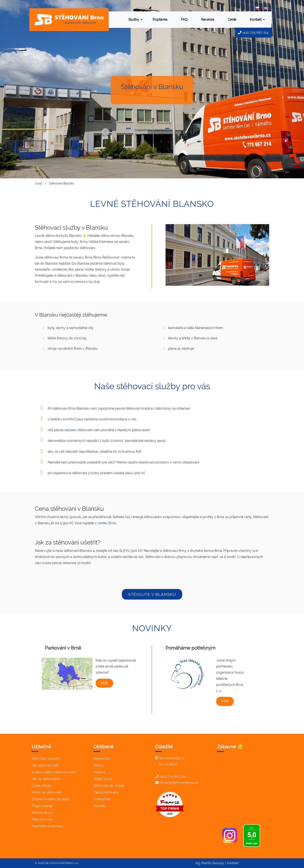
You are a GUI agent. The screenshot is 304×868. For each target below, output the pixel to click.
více (104, 683)
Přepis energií (42, 806)
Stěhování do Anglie (109, 786)
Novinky (100, 806)
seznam (71, 430)
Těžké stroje (103, 779)
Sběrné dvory (42, 813)
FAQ (184, 20)
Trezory (99, 772)
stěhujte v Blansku (152, 594)
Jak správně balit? (46, 765)
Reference (101, 759)
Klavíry (99, 765)
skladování (191, 462)
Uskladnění (102, 799)
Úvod (39, 183)
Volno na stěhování (46, 792)
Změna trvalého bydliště (51, 799)
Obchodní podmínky (47, 826)
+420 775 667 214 (253, 33)
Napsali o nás (42, 819)
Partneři (233, 863)
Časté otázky (42, 786)
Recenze (208, 20)
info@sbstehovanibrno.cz (179, 783)
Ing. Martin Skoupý (210, 863)
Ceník (232, 20)
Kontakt (257, 20)
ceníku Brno (107, 523)
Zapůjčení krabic (106, 792)
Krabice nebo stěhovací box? (54, 772)
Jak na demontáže (46, 779)
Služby (135, 20)
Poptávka (160, 20)
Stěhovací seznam (46, 759)
